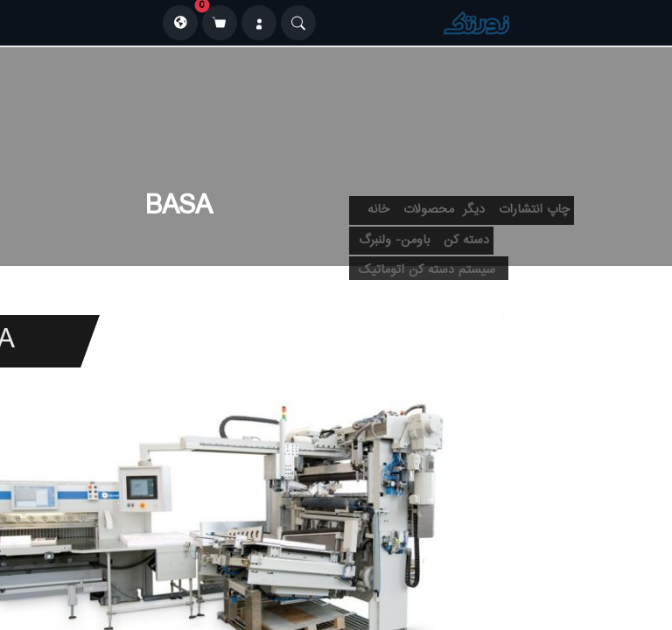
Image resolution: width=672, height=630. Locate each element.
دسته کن (466, 241)
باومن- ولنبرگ (394, 241)
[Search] (298, 23)
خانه (378, 210)
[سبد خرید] (220, 23)
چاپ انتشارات (534, 210)
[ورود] (259, 23)
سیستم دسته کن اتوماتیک (427, 270)
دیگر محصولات (444, 210)
